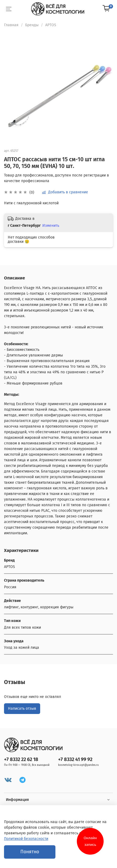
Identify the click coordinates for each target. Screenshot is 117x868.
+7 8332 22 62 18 (21, 759)
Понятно (30, 852)
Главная (11, 25)
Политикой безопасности (26, 839)
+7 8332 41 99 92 (75, 759)
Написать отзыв (22, 708)
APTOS (51, 25)
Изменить (51, 226)
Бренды (32, 25)
